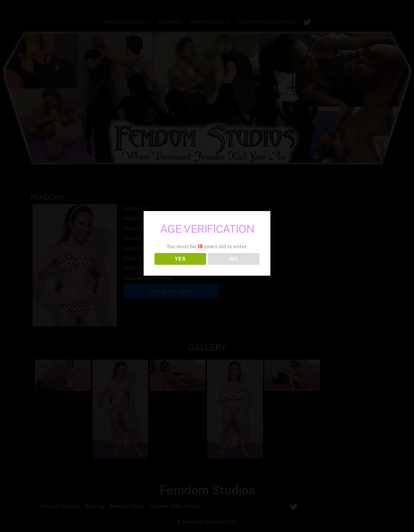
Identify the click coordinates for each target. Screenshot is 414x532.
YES (180, 259)
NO (234, 259)
